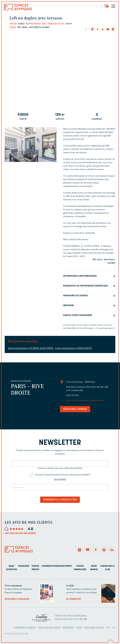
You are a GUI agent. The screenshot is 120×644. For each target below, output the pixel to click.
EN (114, 628)
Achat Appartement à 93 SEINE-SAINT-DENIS (31, 348)
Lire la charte (60, 479)
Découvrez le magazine (17, 599)
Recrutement (65, 566)
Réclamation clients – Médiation (56, 628)
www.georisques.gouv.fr (105, 328)
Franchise (24, 566)
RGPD (79, 628)
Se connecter (74, 599)
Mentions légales (94, 628)
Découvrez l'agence (75, 409)
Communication (50, 566)
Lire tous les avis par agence (20, 533)
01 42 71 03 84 (72, 395)
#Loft (61, 24)
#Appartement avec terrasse (42, 24)
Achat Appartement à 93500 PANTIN (74, 348)
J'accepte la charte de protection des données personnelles (63, 475)
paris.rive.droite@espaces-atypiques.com (85, 400)
